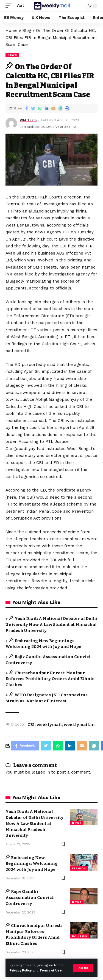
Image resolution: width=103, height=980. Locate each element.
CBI (31, 725)
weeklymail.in (79, 725)
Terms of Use (51, 971)
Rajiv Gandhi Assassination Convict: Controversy (30, 898)
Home (12, 31)
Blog (27, 31)
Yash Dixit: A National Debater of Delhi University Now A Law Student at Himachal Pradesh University (51, 625)
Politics (80, 936)
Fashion (79, 868)
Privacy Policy (21, 971)
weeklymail (49, 725)
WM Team (28, 120)
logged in (41, 772)
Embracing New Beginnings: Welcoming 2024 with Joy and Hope (32, 864)
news (12, 55)
